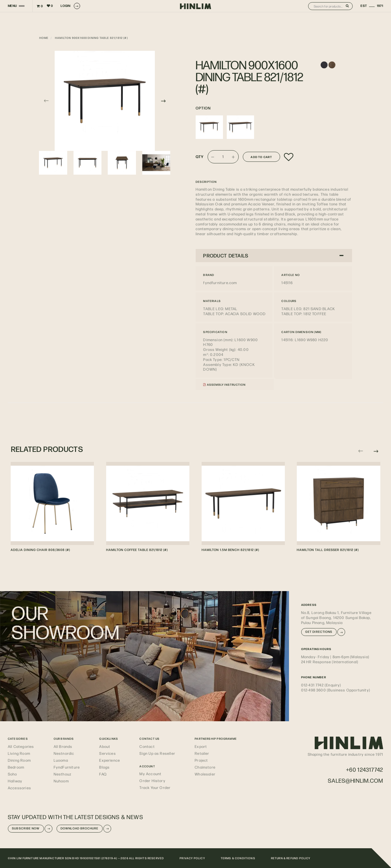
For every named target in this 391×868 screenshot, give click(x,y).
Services (107, 753)
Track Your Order (155, 787)
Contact (147, 746)
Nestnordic (64, 753)
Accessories (19, 788)
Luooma (61, 760)
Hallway (15, 781)
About (105, 746)
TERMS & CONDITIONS (238, 858)
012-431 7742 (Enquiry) (321, 685)
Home (44, 38)
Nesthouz (62, 774)
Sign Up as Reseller (157, 753)
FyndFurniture (67, 767)
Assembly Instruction (224, 384)
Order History (152, 781)
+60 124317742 (365, 769)
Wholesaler (205, 774)
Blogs (104, 767)
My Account (150, 774)
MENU (12, 6)
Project (201, 760)
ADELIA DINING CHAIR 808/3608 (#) (40, 550)
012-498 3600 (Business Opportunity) (336, 690)
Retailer (202, 753)
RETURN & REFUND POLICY (291, 858)
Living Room (19, 753)
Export (201, 746)
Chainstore (205, 767)
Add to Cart (261, 157)
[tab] (274, 256)
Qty (200, 157)
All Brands (63, 746)
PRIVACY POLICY (192, 858)
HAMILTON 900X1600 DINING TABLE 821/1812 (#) (91, 38)
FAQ (103, 774)
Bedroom (16, 767)
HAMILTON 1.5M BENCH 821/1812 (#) (230, 550)
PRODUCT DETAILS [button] (274, 255)
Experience (110, 760)
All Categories (21, 746)
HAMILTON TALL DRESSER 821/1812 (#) (328, 550)
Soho (13, 774)
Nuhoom (61, 781)
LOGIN (70, 6)
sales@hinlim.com (356, 780)
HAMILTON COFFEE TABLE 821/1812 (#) (137, 550)
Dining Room (19, 760)
